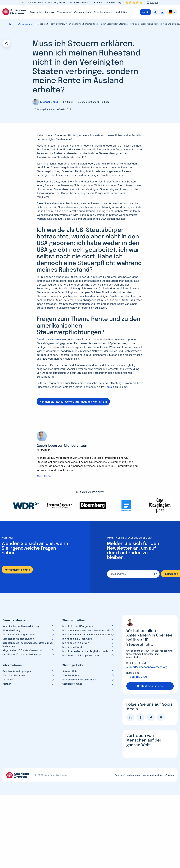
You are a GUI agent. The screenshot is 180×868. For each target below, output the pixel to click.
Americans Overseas (49, 339)
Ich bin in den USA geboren (78, 626)
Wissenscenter (64, 12)
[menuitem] (36, 12)
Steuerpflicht (36, 12)
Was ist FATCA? (72, 675)
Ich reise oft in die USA (76, 643)
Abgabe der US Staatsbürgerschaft (23, 650)
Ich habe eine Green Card (77, 639)
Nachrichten (122, 12)
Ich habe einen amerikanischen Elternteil (86, 630)
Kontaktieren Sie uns (17, 570)
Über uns (50, 12)
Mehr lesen (44, 476)
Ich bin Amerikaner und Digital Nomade (85, 651)
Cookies (170, 775)
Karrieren (8, 680)
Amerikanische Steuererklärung (21, 626)
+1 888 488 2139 (137, 677)
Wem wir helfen (83, 12)
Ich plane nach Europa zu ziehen (81, 655)
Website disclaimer (14, 675)
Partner (7, 684)
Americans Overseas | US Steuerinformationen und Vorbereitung (14, 12)
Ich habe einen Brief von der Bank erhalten (87, 634)
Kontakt (110, 387)
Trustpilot (154, 3)
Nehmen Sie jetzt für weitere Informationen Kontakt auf (73, 402)
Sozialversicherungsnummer (19, 634)
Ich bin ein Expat (72, 647)
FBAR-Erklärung (12, 630)
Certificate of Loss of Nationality (22, 654)
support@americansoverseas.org (147, 667)
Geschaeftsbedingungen (17, 671)
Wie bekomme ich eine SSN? (79, 680)
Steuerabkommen (72, 684)
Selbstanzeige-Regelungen (18, 639)
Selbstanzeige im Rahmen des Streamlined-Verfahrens (28, 644)
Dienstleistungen (104, 12)
